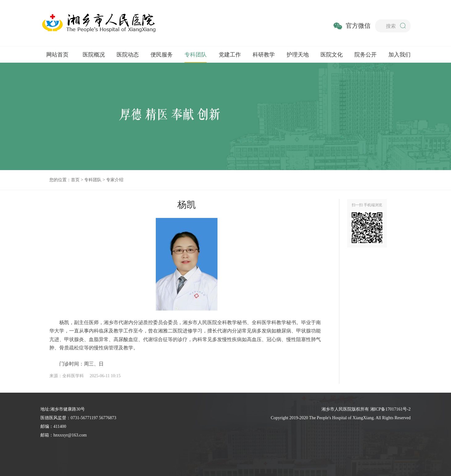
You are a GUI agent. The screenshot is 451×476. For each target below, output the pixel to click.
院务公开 (366, 55)
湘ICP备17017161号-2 (390, 409)
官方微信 (358, 26)
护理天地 (298, 55)
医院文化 (332, 55)
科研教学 (264, 55)
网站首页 (57, 55)
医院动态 (128, 55)
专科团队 (196, 55)
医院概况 (94, 55)
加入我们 (399, 55)
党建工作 (230, 55)
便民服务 (162, 55)
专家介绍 (115, 180)
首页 (75, 180)
